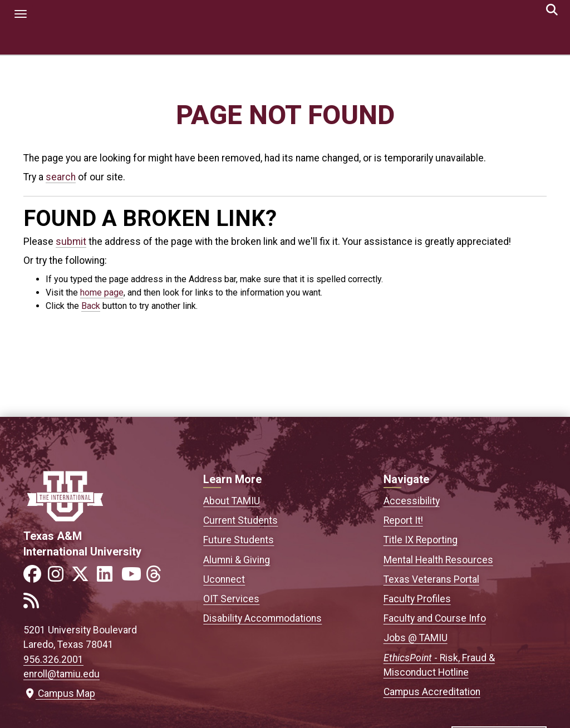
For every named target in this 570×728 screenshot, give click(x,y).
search (61, 177)
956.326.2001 (53, 660)
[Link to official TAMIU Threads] (157, 577)
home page (102, 292)
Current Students (240, 520)
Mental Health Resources (438, 560)
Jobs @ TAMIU (416, 638)
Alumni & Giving (237, 560)
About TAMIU (232, 501)
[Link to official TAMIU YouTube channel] (132, 577)
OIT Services (231, 599)
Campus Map (59, 693)
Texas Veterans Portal (431, 579)
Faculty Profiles (417, 599)
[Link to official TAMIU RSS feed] (35, 604)
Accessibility (412, 501)
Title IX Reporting (421, 540)
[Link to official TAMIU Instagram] (59, 577)
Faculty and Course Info (435, 618)
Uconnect (224, 579)
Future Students (239, 540)
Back (91, 306)
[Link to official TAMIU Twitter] (83, 577)
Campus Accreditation (432, 692)
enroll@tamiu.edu (62, 674)
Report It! (403, 520)
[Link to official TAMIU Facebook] (35, 577)
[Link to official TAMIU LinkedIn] (108, 577)
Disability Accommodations (262, 618)
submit (71, 242)
